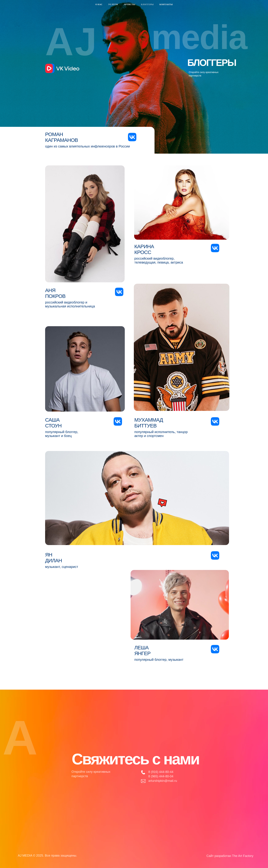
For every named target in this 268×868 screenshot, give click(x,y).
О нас (99, 4)
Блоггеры (147, 4)
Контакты (166, 4)
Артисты (129, 4)
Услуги (113, 4)
